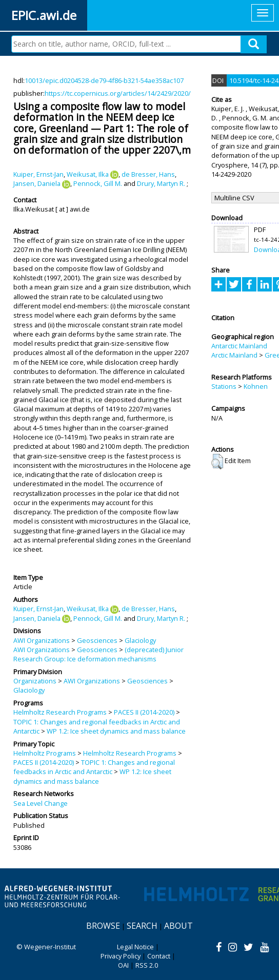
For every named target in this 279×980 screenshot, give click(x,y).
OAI (123, 965)
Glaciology (140, 640)
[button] (217, 462)
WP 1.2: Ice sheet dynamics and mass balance (116, 731)
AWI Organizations (42, 640)
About (178, 926)
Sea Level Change (41, 803)
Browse (103, 926)
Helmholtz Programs (45, 753)
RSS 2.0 (147, 965)
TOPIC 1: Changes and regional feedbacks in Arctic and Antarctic (94, 767)
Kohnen (256, 386)
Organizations (35, 681)
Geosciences (97, 640)
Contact (159, 956)
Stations (224, 386)
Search (142, 926)
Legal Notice (135, 947)
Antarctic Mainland (239, 346)
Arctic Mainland (234, 355)
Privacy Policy (121, 956)
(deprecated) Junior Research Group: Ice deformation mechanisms (98, 654)
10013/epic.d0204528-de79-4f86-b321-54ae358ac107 (104, 80)
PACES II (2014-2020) (144, 712)
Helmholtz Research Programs (60, 712)
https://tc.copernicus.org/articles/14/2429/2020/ (118, 93)
